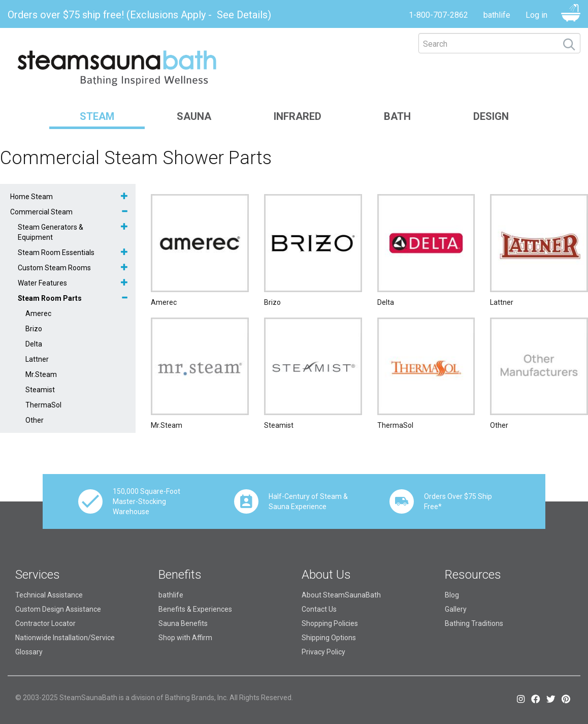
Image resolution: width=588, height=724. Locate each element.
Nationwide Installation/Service (65, 638)
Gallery (456, 609)
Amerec (38, 313)
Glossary (29, 652)
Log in (536, 15)
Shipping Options (329, 638)
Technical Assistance (49, 595)
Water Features (42, 283)
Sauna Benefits (183, 623)
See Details (242, 15)
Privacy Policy (323, 652)
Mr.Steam (41, 374)
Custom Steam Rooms (54, 268)
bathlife (497, 15)
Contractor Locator (45, 623)
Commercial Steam (41, 212)
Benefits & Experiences (195, 609)
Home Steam (31, 197)
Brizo (34, 329)
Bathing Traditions (474, 623)
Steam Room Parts (50, 298)
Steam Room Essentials (56, 253)
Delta (34, 344)
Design (491, 116)
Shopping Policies (330, 623)
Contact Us (319, 609)
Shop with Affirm (185, 638)
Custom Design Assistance (58, 609)
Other (35, 420)
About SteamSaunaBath (341, 595)
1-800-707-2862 (438, 15)
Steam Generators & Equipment (51, 232)
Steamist (40, 390)
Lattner (37, 359)
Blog (452, 595)
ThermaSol (43, 405)
